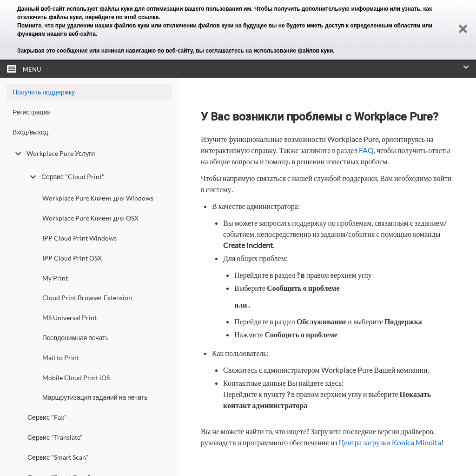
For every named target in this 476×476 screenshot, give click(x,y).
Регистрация (32, 112)
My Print (55, 278)
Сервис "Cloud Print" (66, 177)
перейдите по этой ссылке (122, 17)
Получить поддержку (44, 92)
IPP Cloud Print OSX (72, 258)
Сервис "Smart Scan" (58, 457)
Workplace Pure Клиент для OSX (90, 218)
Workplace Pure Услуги (54, 154)
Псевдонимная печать (76, 338)
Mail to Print (61, 358)
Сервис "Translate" (55, 437)
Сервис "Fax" (47, 417)
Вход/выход (30, 132)
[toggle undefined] (18, 154)
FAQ (366, 150)
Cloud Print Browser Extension (87, 298)
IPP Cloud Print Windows (79, 238)
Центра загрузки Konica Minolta (390, 442)
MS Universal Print (69, 318)
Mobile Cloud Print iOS (76, 378)
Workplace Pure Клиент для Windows (98, 198)
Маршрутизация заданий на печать (95, 397)
